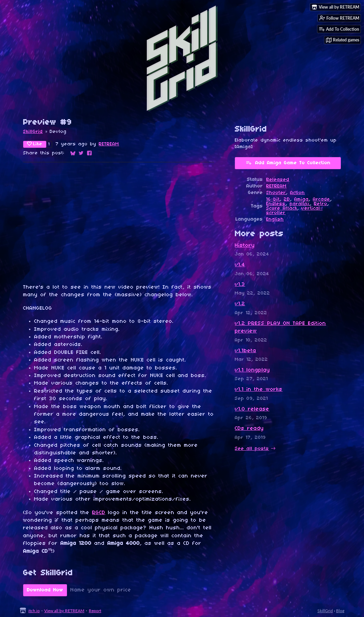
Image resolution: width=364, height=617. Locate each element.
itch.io (34, 611)
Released (278, 180)
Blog (340, 611)
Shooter (276, 193)
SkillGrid (33, 132)
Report (95, 611)
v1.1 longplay (252, 370)
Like (35, 144)
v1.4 (240, 265)
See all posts (252, 449)
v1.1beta (246, 351)
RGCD (99, 513)
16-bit (273, 199)
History (245, 245)
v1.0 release (252, 409)
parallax (300, 204)
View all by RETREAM (64, 611)
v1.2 (240, 304)
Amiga (301, 199)
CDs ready (249, 428)
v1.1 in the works (259, 389)
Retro (321, 204)
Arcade (322, 199)
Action (298, 193)
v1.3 (240, 285)
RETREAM (109, 144)
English (275, 219)
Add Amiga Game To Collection (288, 163)
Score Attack (282, 208)
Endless (276, 204)
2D (287, 199)
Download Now (45, 590)
